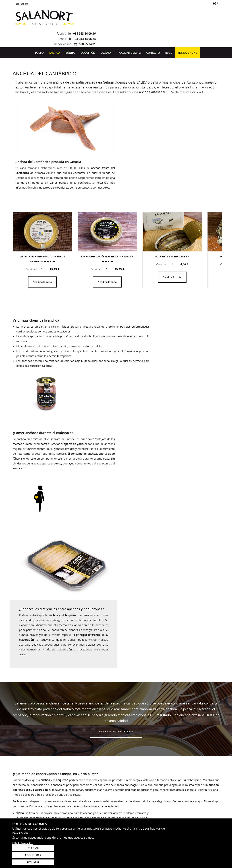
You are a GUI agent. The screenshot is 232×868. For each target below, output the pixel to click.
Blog (169, 33)
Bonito (70, 33)
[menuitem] (39, 33)
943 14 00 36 (22, 808)
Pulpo (39, 33)
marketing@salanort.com (31, 791)
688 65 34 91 (211, 23)
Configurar (199, 853)
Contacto (153, 33)
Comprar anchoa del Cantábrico (36, 642)
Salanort (107, 33)
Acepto (123, 807)
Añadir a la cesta (42, 223)
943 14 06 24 (22, 829)
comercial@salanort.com (31, 812)
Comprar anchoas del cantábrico (116, 511)
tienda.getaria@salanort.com (34, 833)
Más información (23, 864)
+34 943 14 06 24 (208, 18)
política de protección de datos (150, 807)
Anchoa (55, 33)
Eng (22, 4)
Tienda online (187, 33)
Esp (18, 4)
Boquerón (88, 33)
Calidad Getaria (130, 33)
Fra (27, 4)
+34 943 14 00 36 (208, 13)
